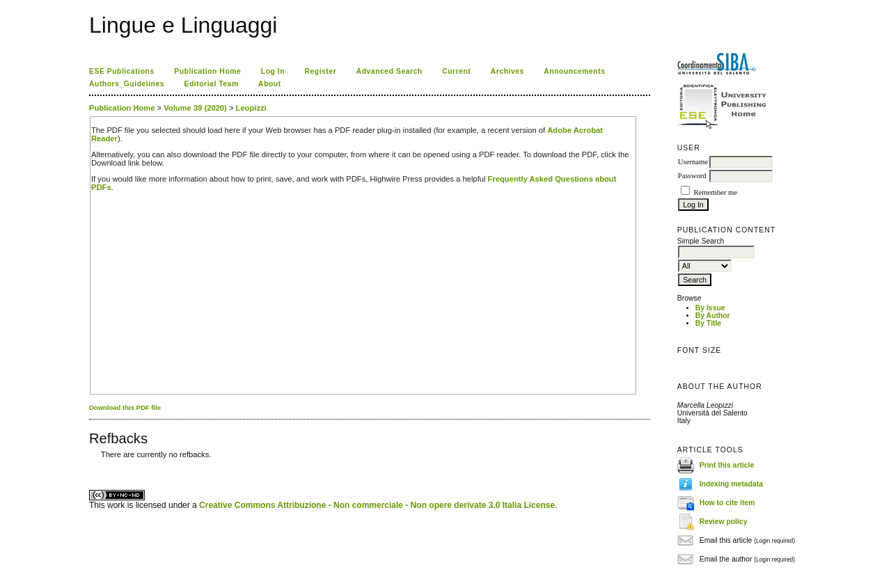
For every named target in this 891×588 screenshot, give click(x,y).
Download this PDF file (125, 407)
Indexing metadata (731, 484)
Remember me (715, 192)
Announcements (574, 71)
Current (456, 71)
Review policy (724, 522)
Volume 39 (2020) (195, 108)
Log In (273, 71)
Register (321, 71)
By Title (708, 323)
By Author (713, 316)
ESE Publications (122, 71)
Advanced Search (389, 71)
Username (693, 162)
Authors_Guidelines (127, 84)
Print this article (727, 465)
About (270, 84)
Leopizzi (251, 108)
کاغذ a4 (90, 465)
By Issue (710, 308)
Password (692, 176)
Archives (507, 71)
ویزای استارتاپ (93, 465)
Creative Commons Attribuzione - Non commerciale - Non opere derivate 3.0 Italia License (377, 505)
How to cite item (727, 503)
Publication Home (207, 71)
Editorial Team (212, 84)
